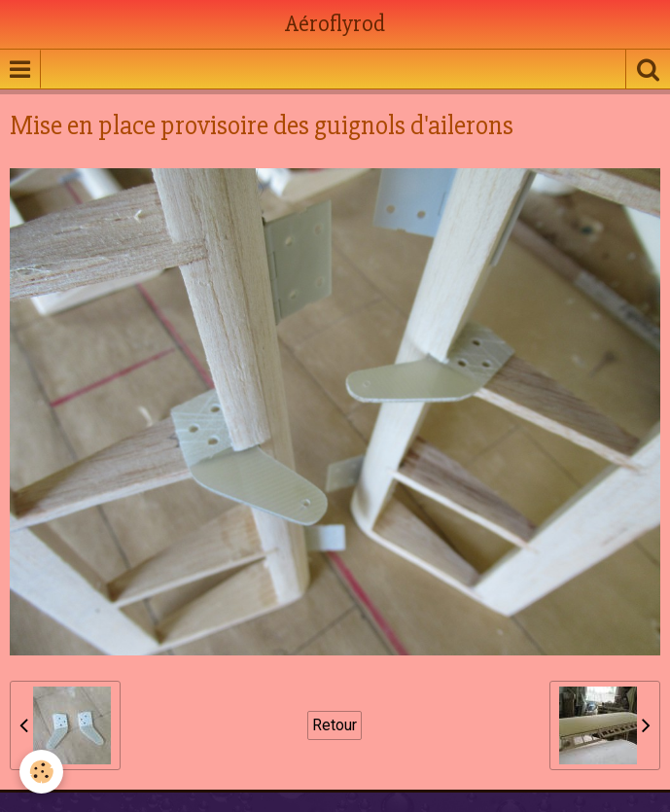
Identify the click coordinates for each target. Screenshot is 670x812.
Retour (335, 725)
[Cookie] (41, 772)
